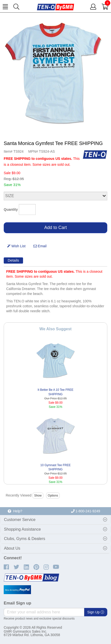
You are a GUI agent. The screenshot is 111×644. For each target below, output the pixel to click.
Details (13, 260)
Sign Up (96, 612)
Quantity (11, 209)
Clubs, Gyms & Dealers (25, 539)
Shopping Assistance (22, 529)
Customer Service (20, 520)
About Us (12, 548)
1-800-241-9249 (86, 511)
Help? (15, 511)
